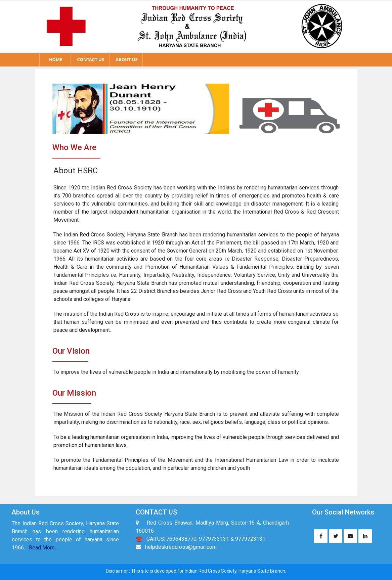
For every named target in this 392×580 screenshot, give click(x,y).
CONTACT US (91, 59)
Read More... (43, 548)
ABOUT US (127, 59)
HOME (56, 59)
